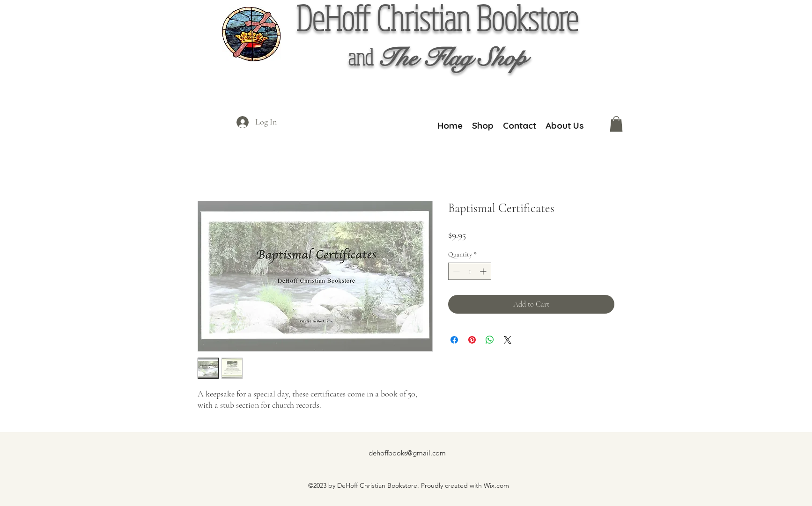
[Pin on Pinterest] (472, 340)
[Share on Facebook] (454, 340)
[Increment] (484, 271)
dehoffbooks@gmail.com (407, 453)
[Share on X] (508, 340)
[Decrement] (455, 271)
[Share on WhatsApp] (490, 340)
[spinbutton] (470, 271)
